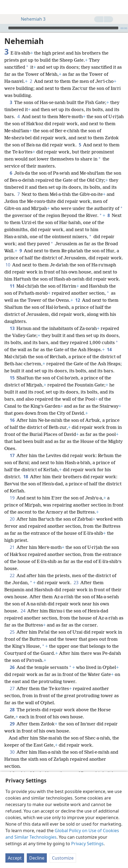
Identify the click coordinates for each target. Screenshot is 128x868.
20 (12, 519)
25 (12, 632)
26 (12, 667)
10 (8, 265)
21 (12, 547)
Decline (37, 858)
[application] (64, 28)
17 (12, 455)
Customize (63, 858)
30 (12, 752)
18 (26, 477)
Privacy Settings (87, 844)
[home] (8, 7)
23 (76, 583)
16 (12, 420)
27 (12, 688)
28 (12, 710)
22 (12, 575)
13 (12, 328)
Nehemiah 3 (30, 19)
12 (78, 300)
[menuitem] (8, 7)
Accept (15, 858)
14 (109, 350)
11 (12, 286)
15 (12, 378)
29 (12, 724)
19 (12, 498)
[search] (121, 7)
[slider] (63, 28)
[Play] (4, 28)
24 (23, 611)
